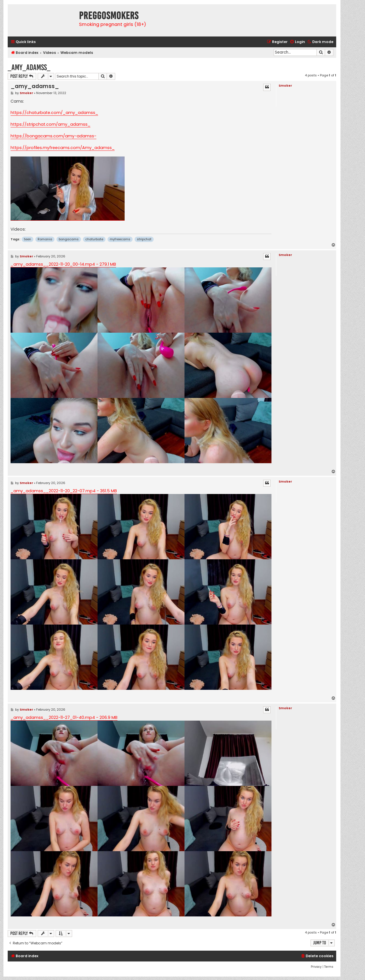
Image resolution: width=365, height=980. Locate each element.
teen (28, 239)
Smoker (285, 86)
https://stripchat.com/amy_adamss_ (50, 124)
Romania (45, 239)
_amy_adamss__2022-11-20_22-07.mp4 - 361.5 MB (64, 491)
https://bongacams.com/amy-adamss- (53, 136)
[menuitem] (297, 42)
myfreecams (120, 239)
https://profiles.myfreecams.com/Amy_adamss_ (63, 148)
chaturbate (94, 239)
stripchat (144, 239)
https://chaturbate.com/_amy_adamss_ (54, 113)
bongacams (69, 239)
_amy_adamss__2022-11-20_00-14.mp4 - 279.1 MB (63, 264)
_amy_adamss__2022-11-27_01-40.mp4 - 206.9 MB (64, 717)
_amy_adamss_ (29, 67)
